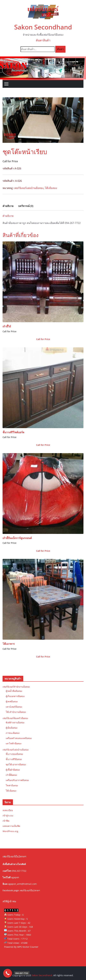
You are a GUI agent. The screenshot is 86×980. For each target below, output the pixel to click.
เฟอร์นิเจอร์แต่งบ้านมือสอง (29, 188)
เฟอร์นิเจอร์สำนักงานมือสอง (16, 687)
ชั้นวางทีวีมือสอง (14, 759)
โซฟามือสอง (12, 785)
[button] (79, 102)
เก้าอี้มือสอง (11, 775)
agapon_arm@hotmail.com (22, 884)
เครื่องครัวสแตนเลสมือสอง (19, 738)
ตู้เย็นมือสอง (12, 728)
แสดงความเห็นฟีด (11, 826)
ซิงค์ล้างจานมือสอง (15, 722)
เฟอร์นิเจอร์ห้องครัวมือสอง (15, 718)
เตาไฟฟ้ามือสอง (14, 743)
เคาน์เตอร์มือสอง (14, 707)
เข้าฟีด (6, 821)
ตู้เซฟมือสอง (12, 701)
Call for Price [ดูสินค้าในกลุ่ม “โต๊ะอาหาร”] (43, 657)
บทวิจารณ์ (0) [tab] (26, 206)
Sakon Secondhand (43, 27)
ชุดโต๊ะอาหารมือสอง (16, 764)
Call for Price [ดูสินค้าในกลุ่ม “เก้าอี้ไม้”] (43, 339)
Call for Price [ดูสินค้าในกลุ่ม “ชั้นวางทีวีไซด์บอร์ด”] (43, 445)
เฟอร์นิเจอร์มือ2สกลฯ (30, 890)
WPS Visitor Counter (28, 947)
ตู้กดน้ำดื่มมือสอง (14, 691)
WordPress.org (10, 831)
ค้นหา (60, 49)
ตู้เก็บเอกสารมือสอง (15, 696)
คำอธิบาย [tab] (8, 206)
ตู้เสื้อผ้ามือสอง (13, 770)
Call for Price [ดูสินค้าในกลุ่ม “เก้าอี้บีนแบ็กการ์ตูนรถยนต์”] (43, 551)
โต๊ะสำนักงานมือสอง (16, 712)
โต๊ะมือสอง (51, 188)
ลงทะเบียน (8, 810)
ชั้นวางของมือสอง (14, 754)
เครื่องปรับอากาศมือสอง (17, 780)
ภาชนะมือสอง (13, 733)
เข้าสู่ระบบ (8, 815)
